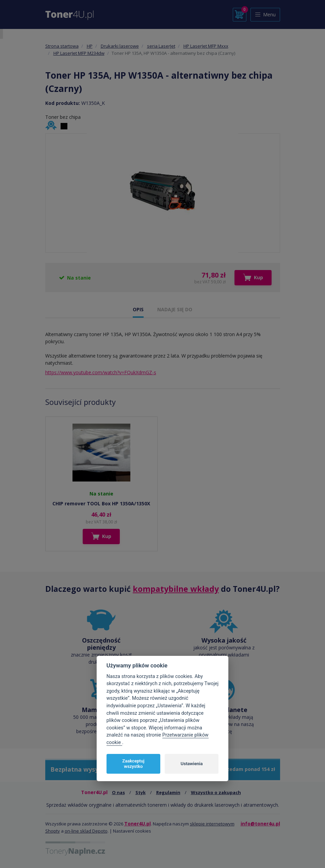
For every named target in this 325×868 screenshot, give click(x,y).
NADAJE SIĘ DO (175, 309)
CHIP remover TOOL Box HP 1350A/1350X (101, 503)
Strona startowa (62, 46)
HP (90, 46)
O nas (118, 792)
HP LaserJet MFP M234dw (79, 53)
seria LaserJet (161, 46)
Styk (141, 792)
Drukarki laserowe (120, 46)
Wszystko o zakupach (216, 792)
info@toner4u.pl (260, 824)
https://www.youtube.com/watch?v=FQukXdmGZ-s (101, 372)
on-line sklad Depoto (86, 831)
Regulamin (168, 792)
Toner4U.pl (137, 824)
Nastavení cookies (132, 831)
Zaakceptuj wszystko (133, 764)
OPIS (138, 309)
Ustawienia (192, 764)
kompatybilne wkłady (176, 589)
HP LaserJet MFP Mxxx (206, 46)
